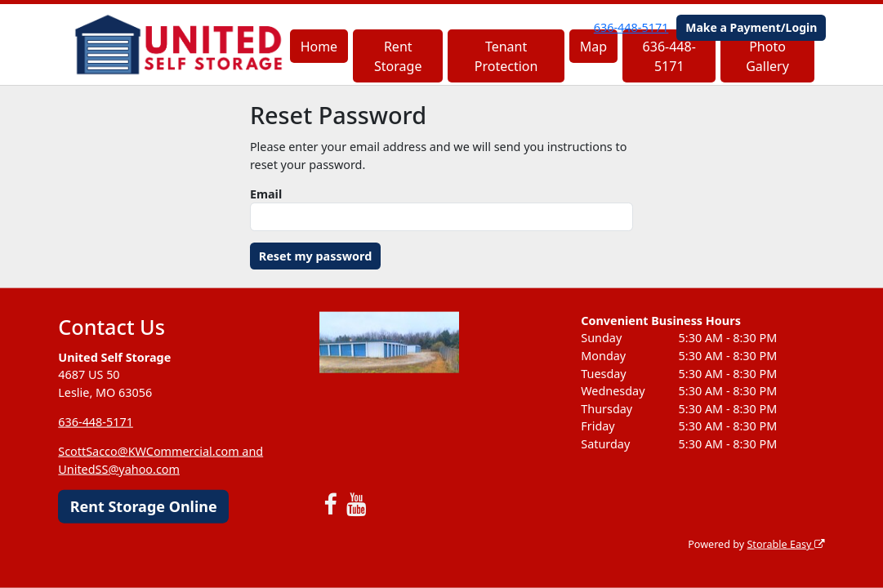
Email (266, 194)
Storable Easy (785, 544)
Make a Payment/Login (751, 27)
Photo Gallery (767, 56)
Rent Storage (398, 56)
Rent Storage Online (144, 506)
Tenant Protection (506, 56)
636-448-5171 (631, 27)
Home (319, 47)
